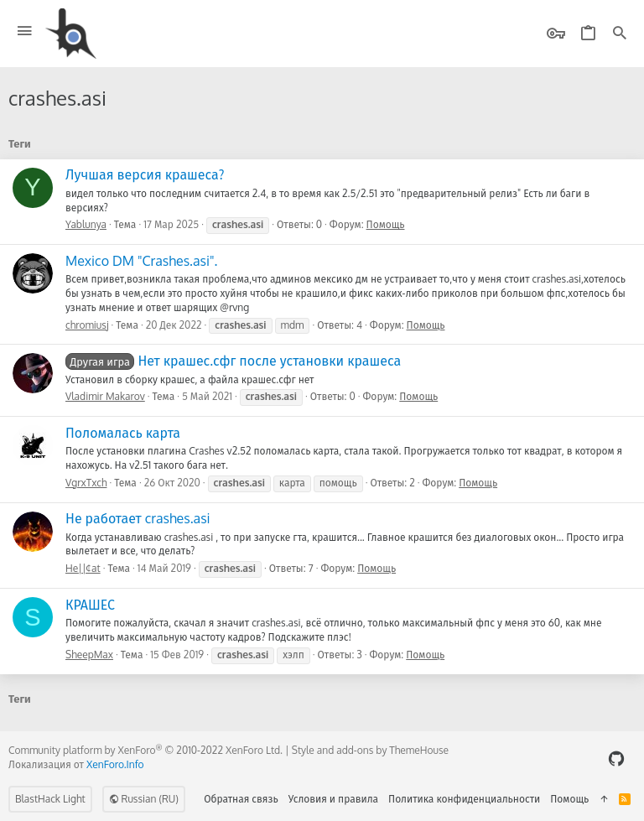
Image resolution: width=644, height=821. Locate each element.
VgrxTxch (86, 483)
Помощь (386, 224)
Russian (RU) (144, 799)
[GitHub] (616, 759)
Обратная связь (241, 799)
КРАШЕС (90, 605)
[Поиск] (620, 34)
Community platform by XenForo (145, 750)
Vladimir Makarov (105, 396)
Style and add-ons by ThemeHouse (370, 750)
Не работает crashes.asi (138, 518)
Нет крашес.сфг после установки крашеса (233, 361)
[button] (25, 31)
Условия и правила (333, 799)
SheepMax (89, 655)
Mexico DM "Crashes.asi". (141, 261)
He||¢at (83, 568)
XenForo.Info (115, 764)
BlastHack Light (50, 799)
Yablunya (86, 224)
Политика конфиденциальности (464, 799)
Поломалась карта (123, 433)
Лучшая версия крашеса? (145, 174)
